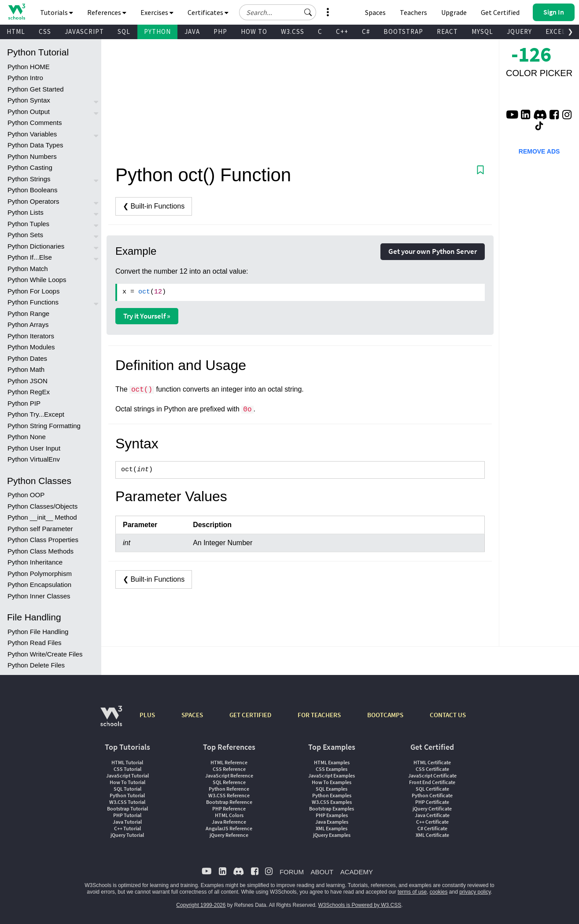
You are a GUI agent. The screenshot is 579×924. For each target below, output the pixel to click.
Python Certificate (432, 795)
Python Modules (31, 347)
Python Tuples (28, 224)
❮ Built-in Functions (154, 206)
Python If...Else (30, 257)
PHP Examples (332, 815)
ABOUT (322, 872)
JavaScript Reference (229, 775)
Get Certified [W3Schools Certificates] (500, 12)
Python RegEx (29, 392)
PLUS (147, 715)
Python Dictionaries (36, 246)
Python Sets (25, 235)
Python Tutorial (127, 795)
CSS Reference (229, 769)
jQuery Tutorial (127, 835)
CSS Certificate (432, 769)
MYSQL (482, 31)
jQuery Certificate (432, 808)
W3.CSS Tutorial (127, 802)
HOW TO (254, 31)
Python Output (29, 112)
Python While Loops (37, 280)
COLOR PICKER (539, 73)
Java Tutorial (127, 822)
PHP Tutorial (127, 815)
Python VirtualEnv (34, 459)
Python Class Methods (41, 551)
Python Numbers (32, 156)
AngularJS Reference (229, 828)
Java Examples (332, 822)
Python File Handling (38, 632)
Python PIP (24, 403)
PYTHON (157, 31)
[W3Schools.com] (111, 720)
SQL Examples (332, 789)
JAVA (192, 31)
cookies (439, 892)
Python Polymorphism (40, 574)
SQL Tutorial (127, 789)
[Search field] (278, 12)
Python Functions (33, 302)
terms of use (412, 892)
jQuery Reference (229, 835)
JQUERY (519, 31)
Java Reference (229, 822)
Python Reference (229, 789)
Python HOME (29, 67)
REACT (447, 31)
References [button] (107, 12)
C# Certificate (432, 828)
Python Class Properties (43, 540)
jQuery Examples (332, 835)
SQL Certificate (432, 789)
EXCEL (556, 31)
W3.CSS (293, 31)
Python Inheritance (35, 562)
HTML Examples (332, 762)
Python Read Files (35, 643)
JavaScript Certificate (432, 775)
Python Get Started (36, 89)
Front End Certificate (432, 782)
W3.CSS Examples (332, 802)
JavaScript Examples (332, 775)
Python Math (26, 369)
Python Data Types (35, 145)
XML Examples (332, 828)
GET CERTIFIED (250, 715)
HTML (16, 31)
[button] (308, 12)
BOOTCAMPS (385, 715)
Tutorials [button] (57, 12)
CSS (45, 31)
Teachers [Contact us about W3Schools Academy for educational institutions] (413, 12)
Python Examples (332, 795)
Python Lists (26, 212)
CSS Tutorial (127, 769)
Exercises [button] (157, 12)
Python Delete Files (36, 665)
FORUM (292, 872)
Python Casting (30, 167)
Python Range (28, 313)
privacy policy (475, 892)
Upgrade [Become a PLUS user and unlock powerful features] (454, 12)
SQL (124, 31)
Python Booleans (32, 190)
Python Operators (33, 201)
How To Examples (332, 782)
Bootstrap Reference (229, 802)
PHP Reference (229, 808)
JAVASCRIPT (84, 31)
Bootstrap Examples (332, 808)
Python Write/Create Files (45, 654)
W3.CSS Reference (229, 795)
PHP (220, 31)
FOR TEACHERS (319, 715)
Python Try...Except (36, 414)
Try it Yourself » (147, 316)
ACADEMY (357, 872)
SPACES (192, 715)
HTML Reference (229, 762)
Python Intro (25, 78)
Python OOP (26, 495)
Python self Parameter (40, 529)
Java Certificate (432, 815)
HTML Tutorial (127, 762)
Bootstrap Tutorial (127, 808)
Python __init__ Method (42, 517)
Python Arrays (28, 324)
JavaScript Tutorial (127, 775)
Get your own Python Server (433, 251)
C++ (342, 31)
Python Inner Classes (39, 596)
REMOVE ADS (539, 151)
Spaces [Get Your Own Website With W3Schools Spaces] (375, 12)
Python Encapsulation (39, 585)
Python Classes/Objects (42, 506)
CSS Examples (332, 769)
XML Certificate (432, 835)
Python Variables (32, 134)
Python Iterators (31, 336)
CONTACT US (448, 715)
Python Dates (27, 358)
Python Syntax (29, 100)
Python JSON (28, 381)
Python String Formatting (44, 426)
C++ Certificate (432, 822)
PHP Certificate (432, 802)
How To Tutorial (127, 782)
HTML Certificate (432, 762)
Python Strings (29, 179)
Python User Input (34, 448)
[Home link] (17, 12)
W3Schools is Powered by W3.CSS (360, 905)
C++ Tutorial (127, 828)
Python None (27, 437)
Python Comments (35, 123)
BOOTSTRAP (403, 31)
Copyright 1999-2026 (201, 905)
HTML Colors (229, 815)
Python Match (28, 269)
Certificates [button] (208, 12)
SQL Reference (229, 782)
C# (366, 31)
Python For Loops (33, 291)
